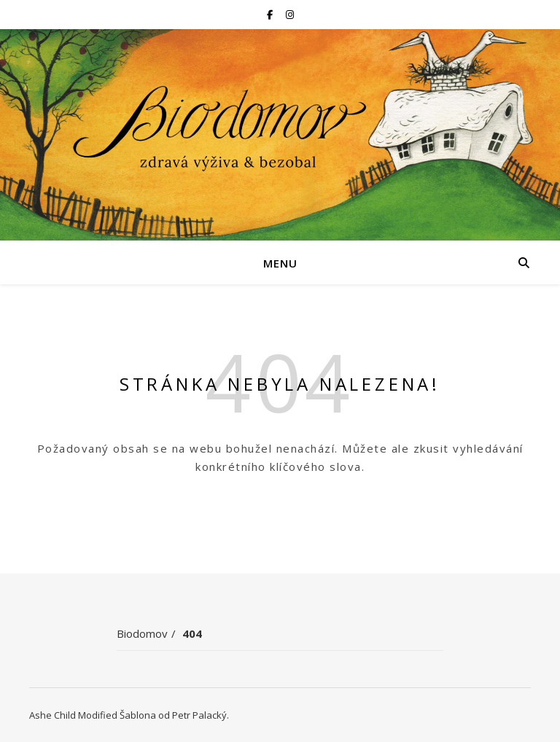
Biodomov (142, 633)
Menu (280, 263)
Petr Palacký (199, 715)
